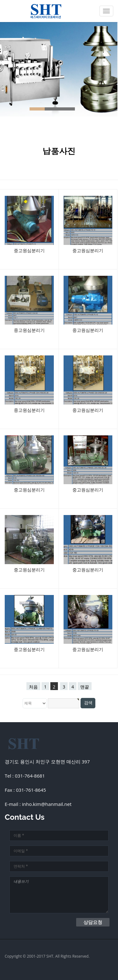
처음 (33, 687)
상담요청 (93, 922)
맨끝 (85, 687)
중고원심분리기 (29, 250)
